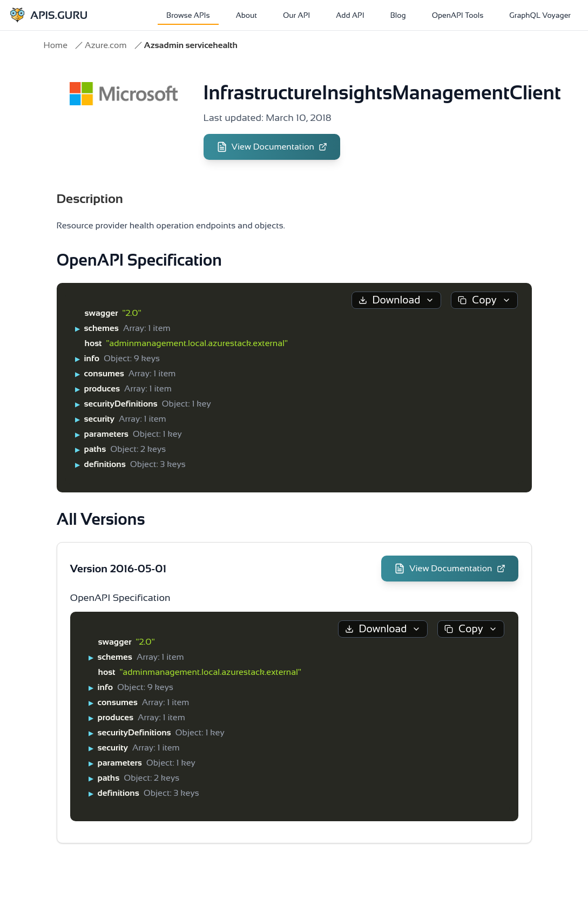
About (246, 15)
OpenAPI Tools (458, 15)
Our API (296, 15)
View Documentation (272, 147)
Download (397, 300)
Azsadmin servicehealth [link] (191, 45)
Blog (398, 15)
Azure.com (106, 45)
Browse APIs (188, 15)
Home (56, 45)
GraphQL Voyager (540, 15)
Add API (350, 15)
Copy (484, 300)
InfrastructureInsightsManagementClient (382, 93)
